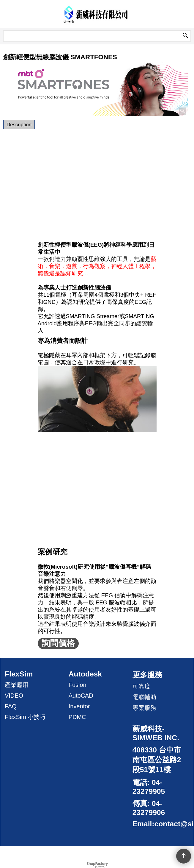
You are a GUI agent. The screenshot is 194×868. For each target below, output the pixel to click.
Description (19, 125)
